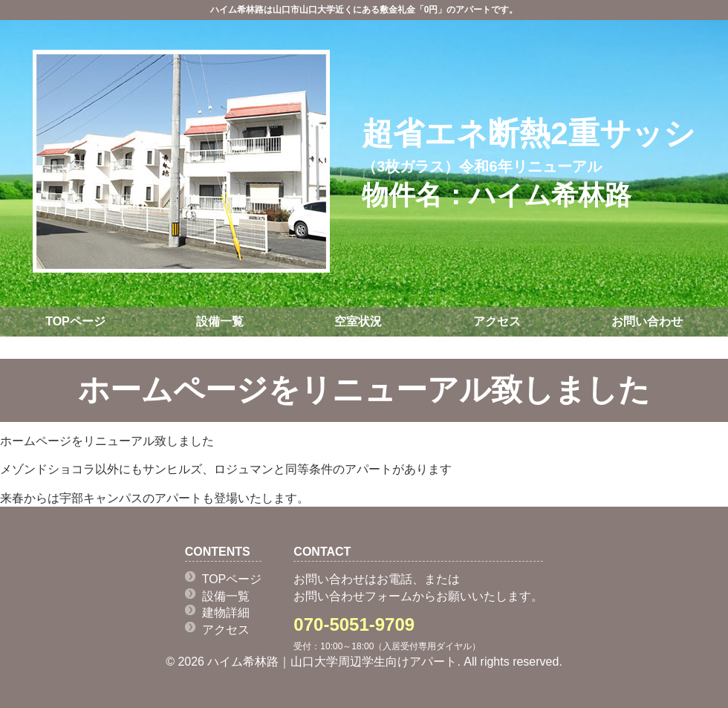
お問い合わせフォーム (353, 596)
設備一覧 (220, 321)
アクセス (497, 321)
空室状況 (358, 321)
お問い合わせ (647, 321)
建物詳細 (226, 613)
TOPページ (75, 321)
